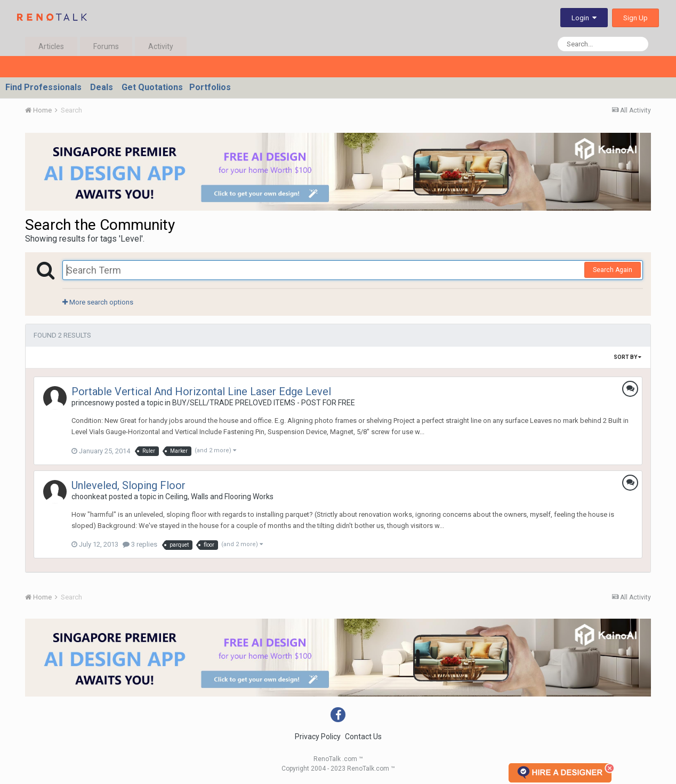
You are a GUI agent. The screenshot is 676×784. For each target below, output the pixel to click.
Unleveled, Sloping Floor (128, 485)
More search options (98, 302)
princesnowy (93, 403)
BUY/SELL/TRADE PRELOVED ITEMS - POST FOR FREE (264, 403)
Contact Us (363, 737)
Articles (51, 46)
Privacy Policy (318, 737)
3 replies (140, 544)
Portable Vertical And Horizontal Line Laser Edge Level (201, 391)
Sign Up (635, 18)
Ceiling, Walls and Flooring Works (219, 497)
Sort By (627, 357)
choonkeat (89, 497)
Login (584, 18)
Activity (161, 46)
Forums (106, 46)
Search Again (613, 270)
